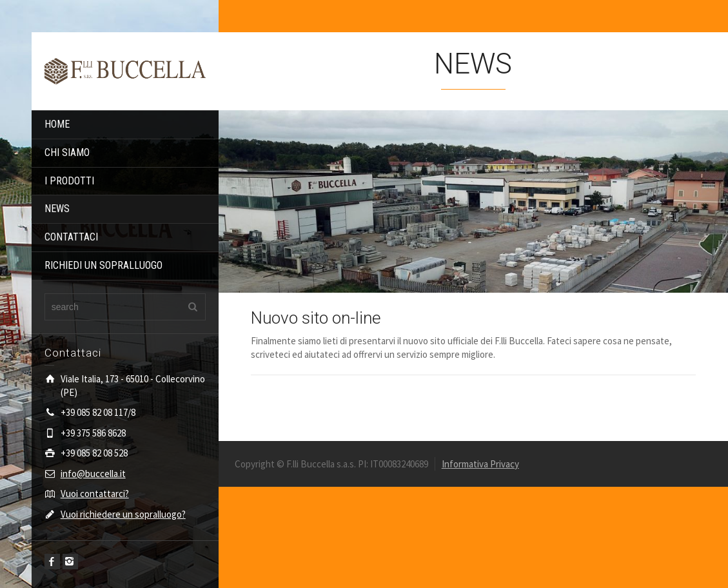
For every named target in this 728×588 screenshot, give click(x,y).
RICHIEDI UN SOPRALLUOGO (103, 265)
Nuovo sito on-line (316, 318)
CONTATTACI (71, 237)
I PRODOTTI (69, 181)
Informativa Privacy (480, 464)
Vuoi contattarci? (95, 494)
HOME (57, 124)
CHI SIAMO (67, 152)
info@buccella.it (93, 474)
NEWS (57, 209)
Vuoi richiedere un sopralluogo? (123, 514)
